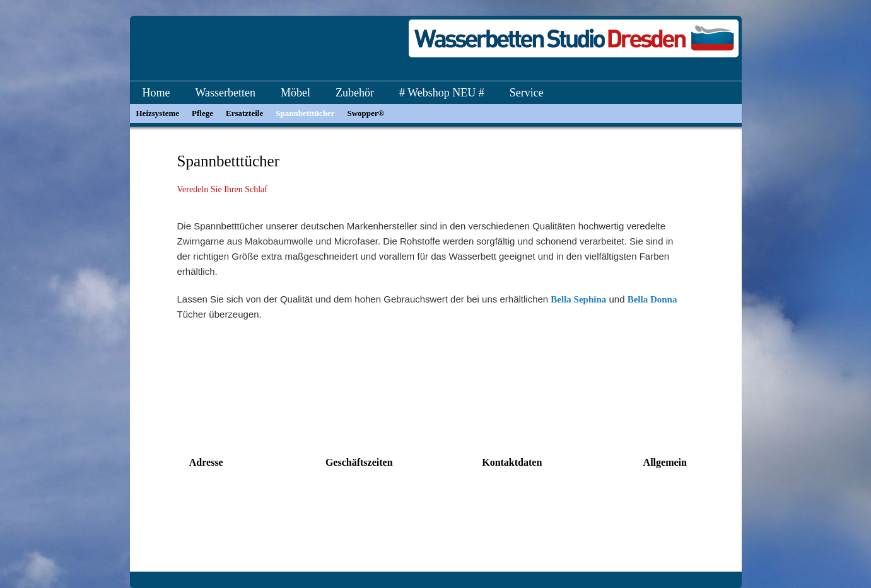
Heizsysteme (158, 113)
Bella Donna (652, 299)
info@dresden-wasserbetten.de (512, 520)
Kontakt (665, 495)
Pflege (202, 113)
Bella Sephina (578, 299)
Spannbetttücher (305, 113)
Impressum (665, 545)
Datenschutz (665, 520)
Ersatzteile (244, 113)
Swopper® (365, 113)
